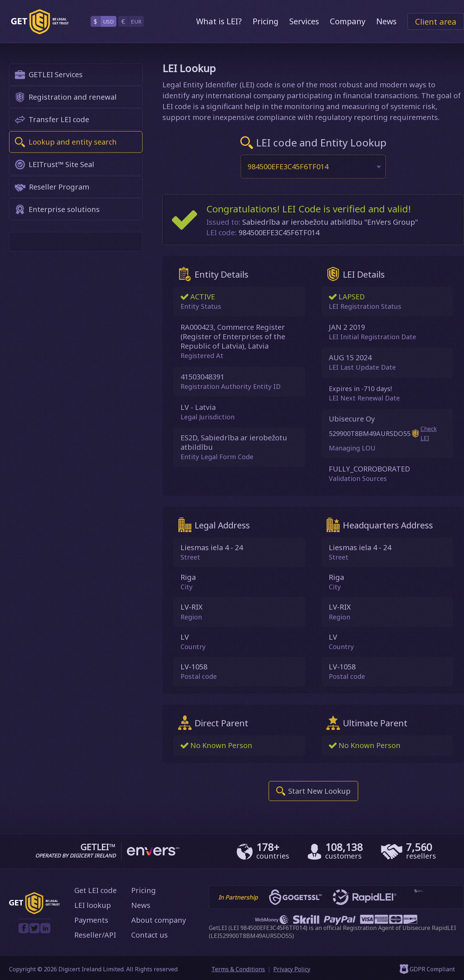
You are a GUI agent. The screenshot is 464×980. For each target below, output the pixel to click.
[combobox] (313, 167)
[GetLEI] (40, 22)
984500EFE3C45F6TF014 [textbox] (288, 167)
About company (159, 919)
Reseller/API (95, 934)
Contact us (150, 934)
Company (348, 21)
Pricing (266, 21)
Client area (436, 21)
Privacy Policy (292, 968)
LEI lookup (93, 904)
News (386, 21)
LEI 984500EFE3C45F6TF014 (268, 927)
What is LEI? (219, 21)
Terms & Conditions (238, 968)
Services (304, 21)
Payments (91, 919)
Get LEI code (96, 890)
